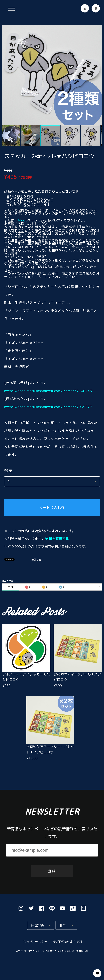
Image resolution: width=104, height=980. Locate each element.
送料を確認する (57, 536)
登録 (52, 870)
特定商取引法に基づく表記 (67, 941)
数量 (8, 468)
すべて (11, 585)
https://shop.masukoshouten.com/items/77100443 (48, 388)
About (22, 218)
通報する (36, 557)
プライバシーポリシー (34, 941)
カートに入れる (52, 505)
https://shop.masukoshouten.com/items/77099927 (48, 405)
